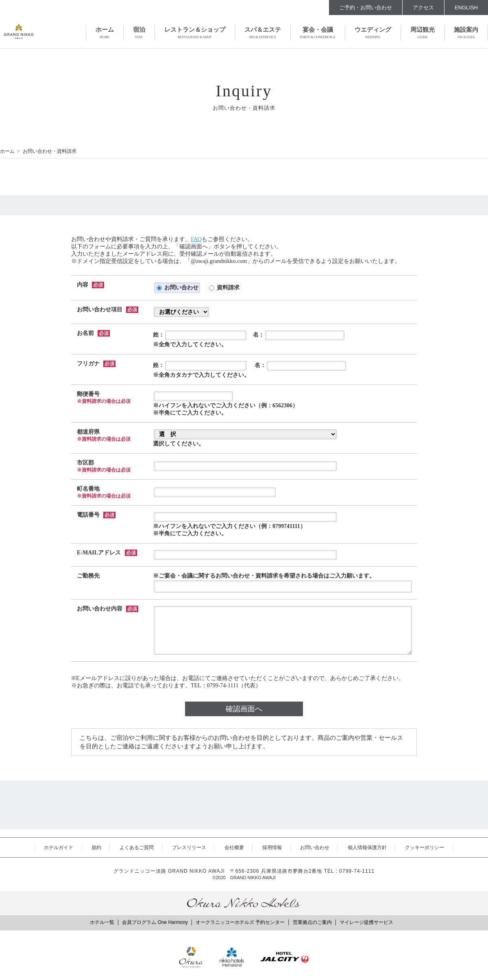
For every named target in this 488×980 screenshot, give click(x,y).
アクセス (423, 8)
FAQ (196, 239)
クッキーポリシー (425, 847)
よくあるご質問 (137, 847)
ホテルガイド (59, 847)
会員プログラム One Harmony (155, 922)
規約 (96, 847)
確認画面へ (244, 709)
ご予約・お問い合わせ (366, 8)
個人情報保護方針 (367, 847)
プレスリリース (189, 847)
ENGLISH (466, 8)
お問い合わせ (178, 288)
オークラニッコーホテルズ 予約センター (240, 922)
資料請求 (224, 288)
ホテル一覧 (102, 922)
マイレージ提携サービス (366, 922)
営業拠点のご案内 (312, 922)
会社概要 (234, 847)
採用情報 (272, 847)
